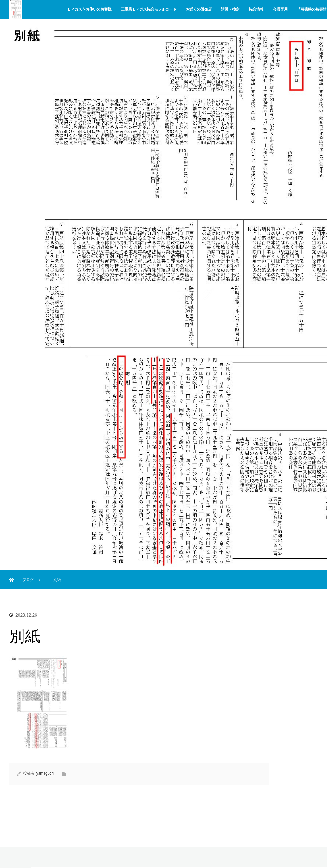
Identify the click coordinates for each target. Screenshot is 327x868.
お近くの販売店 (199, 9)
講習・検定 (230, 9)
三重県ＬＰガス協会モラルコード (149, 9)
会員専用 (280, 9)
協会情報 (256, 9)
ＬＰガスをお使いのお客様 (89, 9)
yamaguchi (45, 773)
